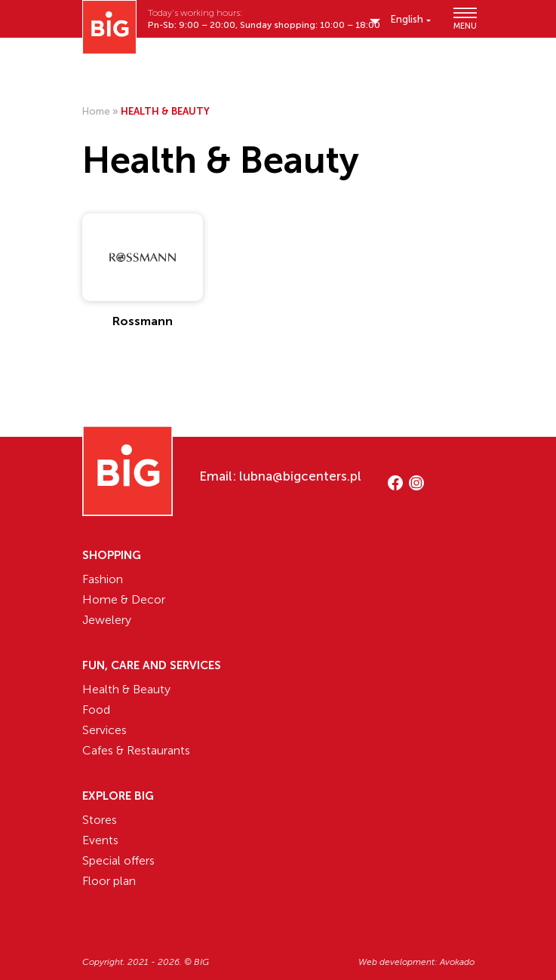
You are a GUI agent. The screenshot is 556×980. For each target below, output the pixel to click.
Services (104, 730)
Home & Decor (124, 599)
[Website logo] (109, 27)
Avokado (457, 962)
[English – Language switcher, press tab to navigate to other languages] (411, 19)
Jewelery (107, 620)
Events (100, 840)
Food (96, 710)
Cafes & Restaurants (136, 750)
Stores (100, 820)
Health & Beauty (126, 689)
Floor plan (109, 881)
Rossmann (143, 321)
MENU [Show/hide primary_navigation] (464, 18)
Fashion (103, 579)
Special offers (118, 860)
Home (96, 111)
